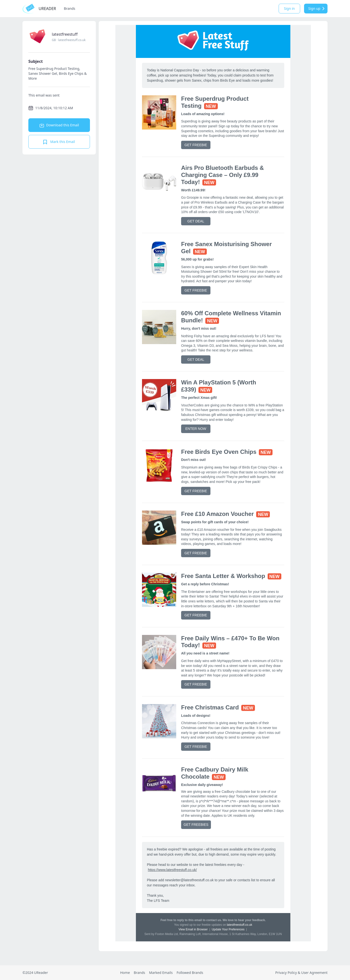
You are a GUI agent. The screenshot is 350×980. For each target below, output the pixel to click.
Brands (69, 8)
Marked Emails (161, 973)
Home (125, 973)
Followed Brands (190, 973)
